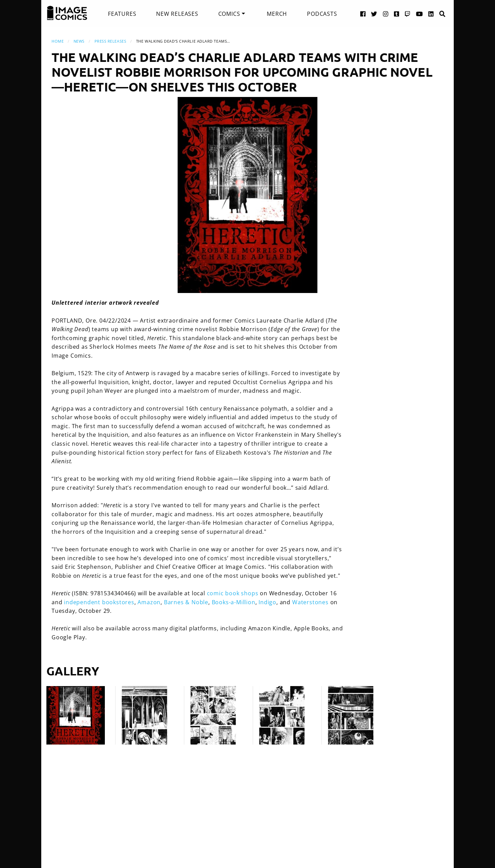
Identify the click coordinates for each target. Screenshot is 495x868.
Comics (229, 14)
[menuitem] (122, 14)
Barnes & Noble (186, 602)
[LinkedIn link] (431, 14)
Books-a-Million (234, 602)
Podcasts (322, 14)
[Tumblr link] (397, 14)
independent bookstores (99, 602)
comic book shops (233, 593)
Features (122, 14)
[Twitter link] (374, 14)
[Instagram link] (386, 14)
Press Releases (111, 41)
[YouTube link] (420, 14)
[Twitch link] (408, 14)
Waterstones (310, 602)
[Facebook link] (363, 14)
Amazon (149, 602)
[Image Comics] (67, 13)
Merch (277, 14)
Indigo (267, 602)
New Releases (177, 14)
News (79, 41)
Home (58, 41)
